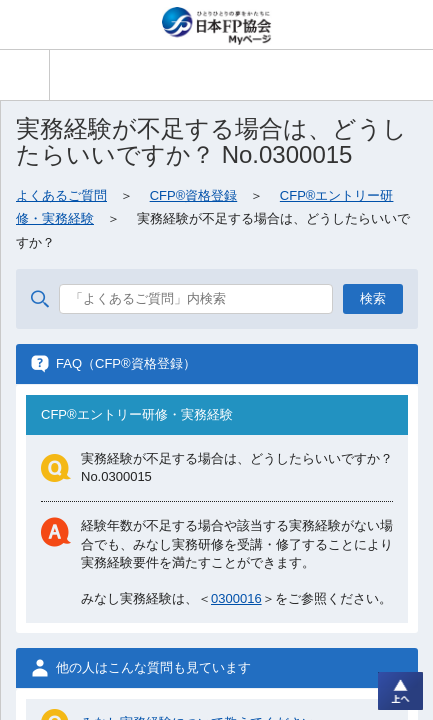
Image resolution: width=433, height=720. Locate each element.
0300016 (236, 598)
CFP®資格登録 (194, 195)
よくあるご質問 (61, 195)
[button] (25, 75)
